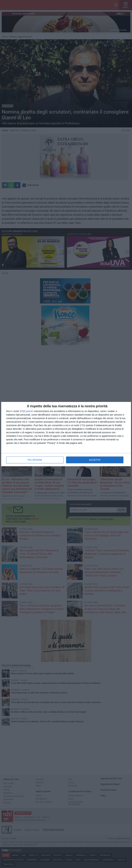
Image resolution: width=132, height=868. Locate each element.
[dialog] (66, 434)
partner (30, 411)
